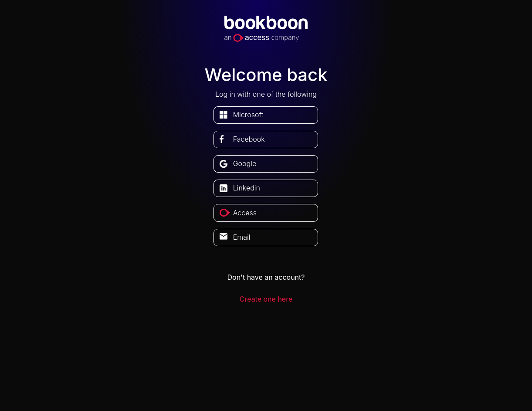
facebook (249, 139)
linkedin (247, 188)
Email (242, 237)
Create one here (266, 299)
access (245, 213)
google (245, 163)
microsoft (248, 115)
